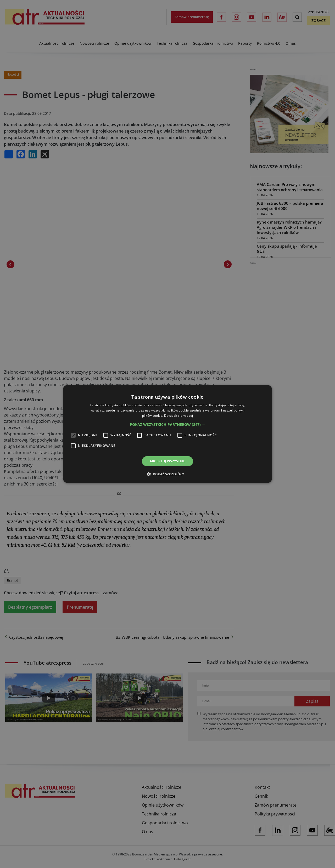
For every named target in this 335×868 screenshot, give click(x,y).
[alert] (167, 434)
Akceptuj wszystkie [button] (167, 461)
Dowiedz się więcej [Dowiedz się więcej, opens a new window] (178, 416)
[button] (168, 425)
